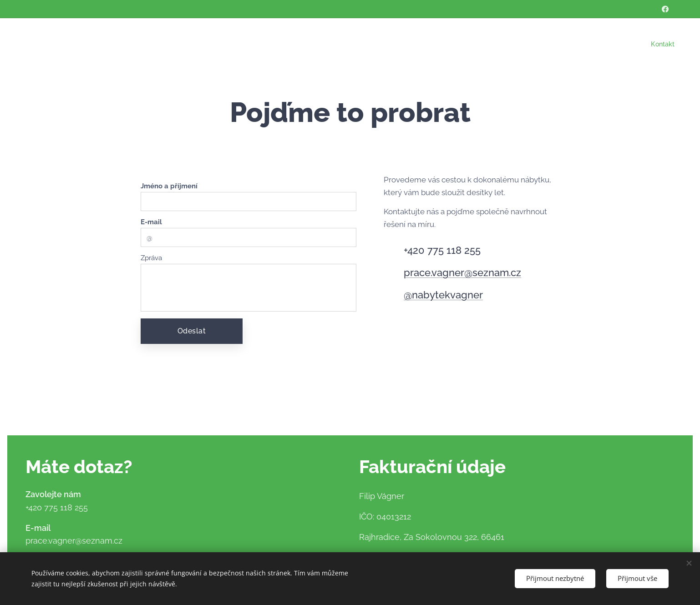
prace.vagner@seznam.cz (462, 272)
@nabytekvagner (443, 295)
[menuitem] (661, 44)
